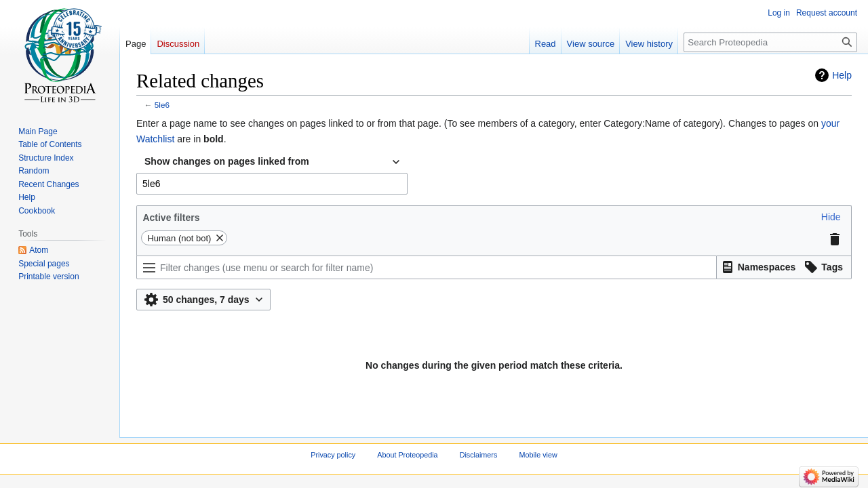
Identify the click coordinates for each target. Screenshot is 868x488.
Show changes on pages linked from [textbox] (227, 161)
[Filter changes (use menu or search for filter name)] (427, 267)
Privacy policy (333, 455)
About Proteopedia (407, 455)
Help (842, 75)
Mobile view (538, 455)
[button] (831, 217)
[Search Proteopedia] (770, 42)
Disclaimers (479, 455)
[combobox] (272, 162)
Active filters (171, 218)
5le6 (162, 105)
